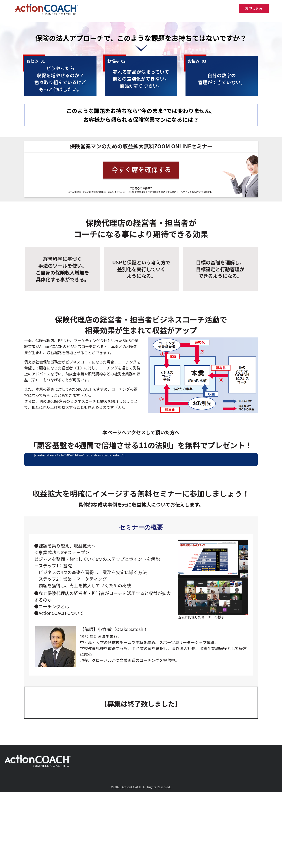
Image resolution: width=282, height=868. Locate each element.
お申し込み (254, 8)
